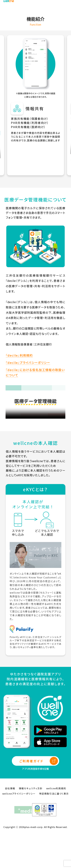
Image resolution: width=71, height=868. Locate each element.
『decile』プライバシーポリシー (28, 397)
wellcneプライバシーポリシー (19, 828)
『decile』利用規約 (19, 389)
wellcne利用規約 (56, 822)
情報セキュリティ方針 (31, 822)
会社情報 (10, 822)
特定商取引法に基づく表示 (54, 828)
